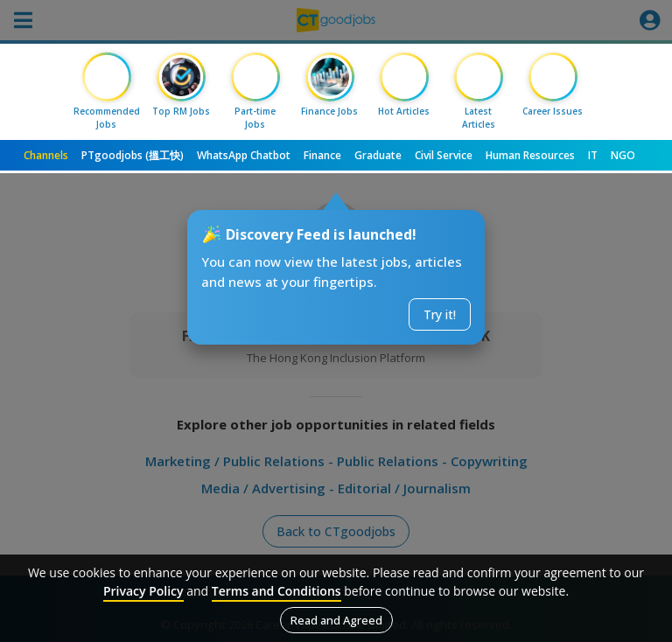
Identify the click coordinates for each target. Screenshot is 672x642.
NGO (623, 155)
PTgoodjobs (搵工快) (133, 155)
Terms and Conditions (276, 591)
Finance (322, 155)
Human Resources (530, 155)
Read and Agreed (336, 620)
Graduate (378, 155)
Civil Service (444, 155)
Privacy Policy (143, 591)
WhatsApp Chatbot (244, 155)
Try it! (440, 314)
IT (593, 155)
